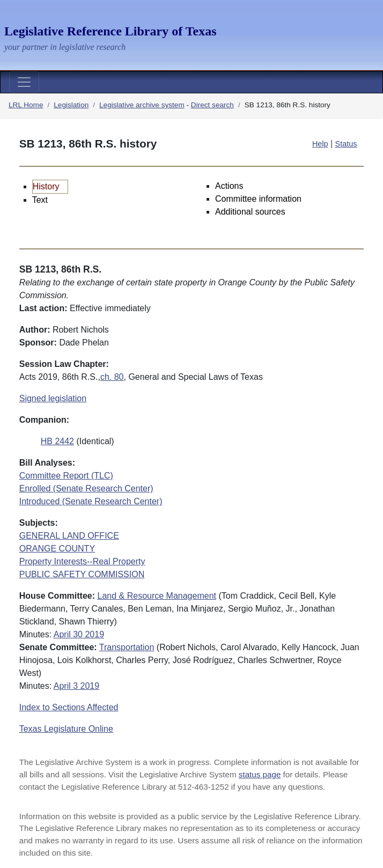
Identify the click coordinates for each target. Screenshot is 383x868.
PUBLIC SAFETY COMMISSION (82, 574)
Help (320, 144)
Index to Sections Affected (69, 707)
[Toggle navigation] (24, 82)
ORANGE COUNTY (57, 549)
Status (346, 144)
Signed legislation (53, 398)
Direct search (212, 105)
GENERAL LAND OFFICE (69, 536)
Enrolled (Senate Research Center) (86, 488)
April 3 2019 (76, 686)
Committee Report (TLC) (66, 476)
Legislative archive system (142, 105)
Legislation (71, 105)
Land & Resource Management (157, 596)
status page (260, 774)
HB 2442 (57, 441)
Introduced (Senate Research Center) (91, 501)
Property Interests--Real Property (82, 561)
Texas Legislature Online (66, 729)
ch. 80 (112, 377)
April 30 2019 (79, 634)
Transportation (127, 647)
